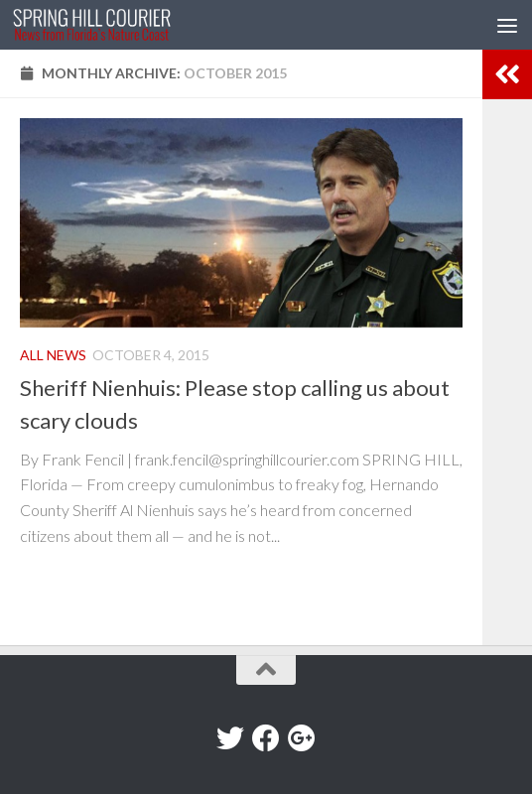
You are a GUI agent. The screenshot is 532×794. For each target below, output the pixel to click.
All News (53, 355)
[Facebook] (266, 738)
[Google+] (302, 738)
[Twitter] (230, 738)
